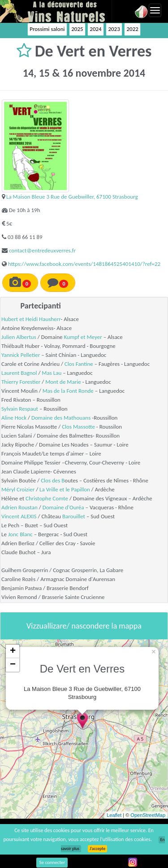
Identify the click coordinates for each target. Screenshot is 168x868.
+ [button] (13, 651)
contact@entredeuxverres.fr (42, 250)
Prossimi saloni (47, 29)
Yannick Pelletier (21, 355)
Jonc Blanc (20, 534)
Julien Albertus (19, 337)
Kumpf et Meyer (83, 337)
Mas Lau (52, 373)
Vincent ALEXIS (19, 516)
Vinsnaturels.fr (56, 11)
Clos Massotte (78, 427)
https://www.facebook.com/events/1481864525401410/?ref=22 (84, 264)
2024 (95, 29)
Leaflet (114, 815)
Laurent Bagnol (19, 373)
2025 (77, 29)
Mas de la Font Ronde (68, 391)
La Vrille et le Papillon (65, 489)
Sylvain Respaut (20, 409)
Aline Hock (14, 418)
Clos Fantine (79, 364)
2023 (114, 29)
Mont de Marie (63, 382)
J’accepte (97, 849)
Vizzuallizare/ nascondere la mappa (84, 626)
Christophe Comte (47, 498)
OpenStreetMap (148, 815)
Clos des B (53, 480)
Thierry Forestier (21, 382)
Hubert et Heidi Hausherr (31, 319)
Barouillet (74, 516)
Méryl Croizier (18, 489)
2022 (132, 29)
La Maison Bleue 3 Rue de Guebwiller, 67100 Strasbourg (72, 197)
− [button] (13, 665)
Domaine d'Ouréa (63, 507)
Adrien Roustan (19, 507)
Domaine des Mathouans (61, 418)
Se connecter (52, 862)
